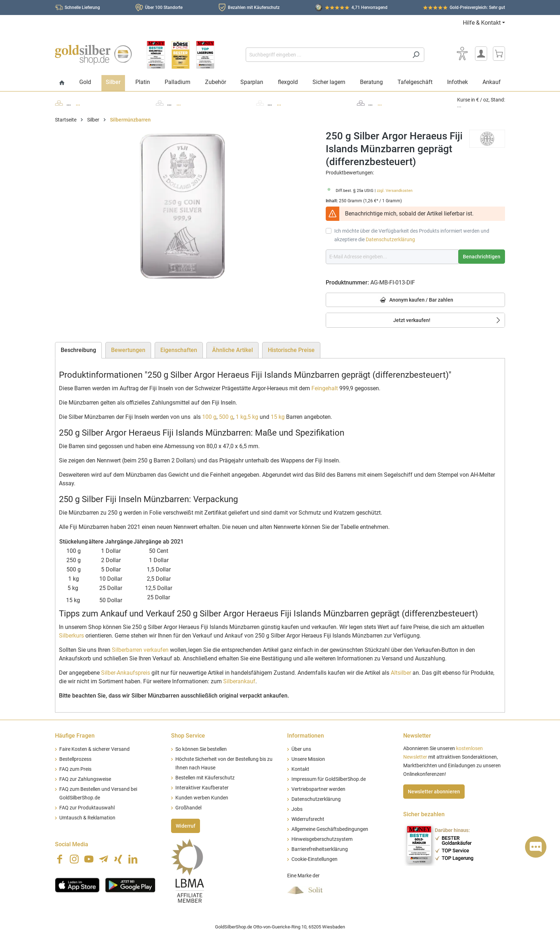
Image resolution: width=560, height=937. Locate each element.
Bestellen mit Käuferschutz (205, 778)
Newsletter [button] (417, 736)
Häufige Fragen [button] (75, 736)
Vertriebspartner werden (318, 789)
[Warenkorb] (499, 54)
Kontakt (300, 769)
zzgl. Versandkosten (395, 191)
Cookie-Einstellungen (314, 859)
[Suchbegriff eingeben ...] (327, 55)
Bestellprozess (75, 759)
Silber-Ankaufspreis (126, 673)
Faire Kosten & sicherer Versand (94, 749)
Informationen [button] (306, 736)
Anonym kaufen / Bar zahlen (416, 300)
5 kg (253, 417)
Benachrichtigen (482, 257)
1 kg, (242, 417)
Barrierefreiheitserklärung (320, 849)
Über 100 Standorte (164, 8)
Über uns (301, 749)
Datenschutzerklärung (390, 239)
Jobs (297, 809)
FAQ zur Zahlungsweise (85, 779)
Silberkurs (71, 636)
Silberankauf (239, 681)
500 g (226, 417)
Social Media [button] (72, 844)
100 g (209, 417)
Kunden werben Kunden (202, 798)
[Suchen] (416, 55)
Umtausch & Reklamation (87, 818)
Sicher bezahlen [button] (424, 814)
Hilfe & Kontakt (482, 23)
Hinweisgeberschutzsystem (322, 839)
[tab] (78, 350)
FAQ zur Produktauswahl (87, 808)
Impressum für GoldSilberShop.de (329, 779)
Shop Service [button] (188, 736)
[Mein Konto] (481, 54)
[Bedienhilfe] (462, 54)
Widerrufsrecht (308, 819)
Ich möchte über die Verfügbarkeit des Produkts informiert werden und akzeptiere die (412, 235)
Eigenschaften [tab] (179, 350)
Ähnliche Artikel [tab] (232, 350)
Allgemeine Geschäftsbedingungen (330, 829)
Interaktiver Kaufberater (202, 788)
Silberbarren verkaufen (140, 650)
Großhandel (188, 808)
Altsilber (401, 673)
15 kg (278, 417)
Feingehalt (325, 388)
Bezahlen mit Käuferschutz (254, 8)
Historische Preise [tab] (291, 350)
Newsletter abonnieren (434, 792)
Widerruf (186, 826)
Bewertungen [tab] (128, 350)
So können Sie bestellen (201, 749)
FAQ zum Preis (75, 769)
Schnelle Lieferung (82, 8)
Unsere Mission (308, 759)
